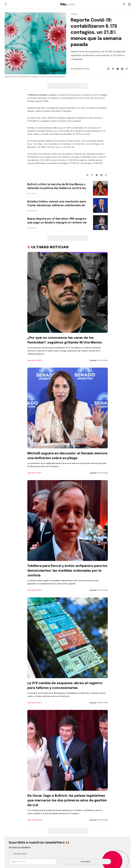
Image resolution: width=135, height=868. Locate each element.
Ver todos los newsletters (20, 847)
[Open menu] (6, 4)
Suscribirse (85, 862)
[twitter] (118, 69)
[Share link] (127, 69)
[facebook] (113, 69)
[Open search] (124, 4)
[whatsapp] (108, 69)
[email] (122, 69)
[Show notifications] (129, 4)
